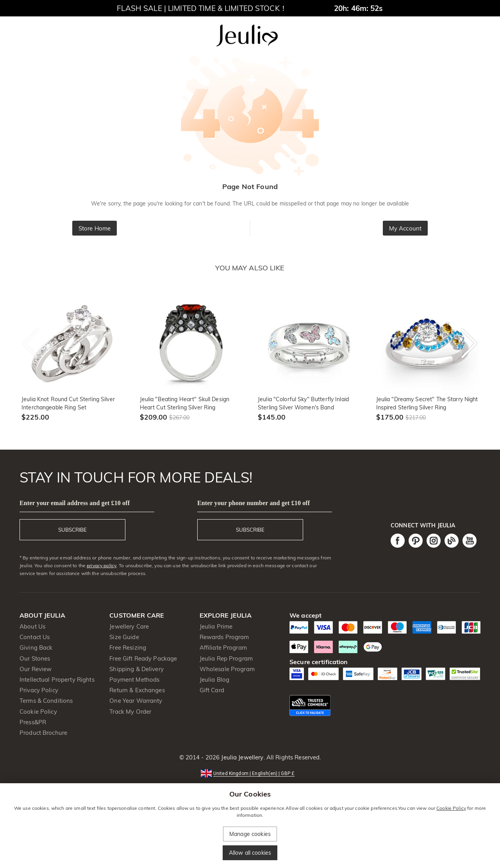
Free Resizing (128, 647)
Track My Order (130, 712)
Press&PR (33, 722)
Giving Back (36, 647)
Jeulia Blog (214, 680)
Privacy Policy (39, 690)
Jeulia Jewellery (241, 757)
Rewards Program (224, 637)
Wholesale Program (227, 669)
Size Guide (124, 637)
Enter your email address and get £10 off (75, 503)
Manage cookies (250, 834)
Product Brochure (43, 733)
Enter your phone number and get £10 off (254, 503)
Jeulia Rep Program (226, 658)
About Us (32, 626)
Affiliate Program (223, 647)
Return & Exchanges (137, 690)
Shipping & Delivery (137, 669)
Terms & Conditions (46, 701)
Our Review (36, 669)
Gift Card (212, 690)
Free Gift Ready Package (143, 658)
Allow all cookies (250, 853)
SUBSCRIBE (72, 530)
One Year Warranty (136, 701)
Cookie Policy (38, 712)
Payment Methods (134, 680)
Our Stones (35, 658)
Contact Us (35, 637)
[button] (250, 773)
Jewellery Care (129, 626)
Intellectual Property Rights (57, 680)
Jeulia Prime (216, 626)
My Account (405, 228)
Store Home (95, 228)
